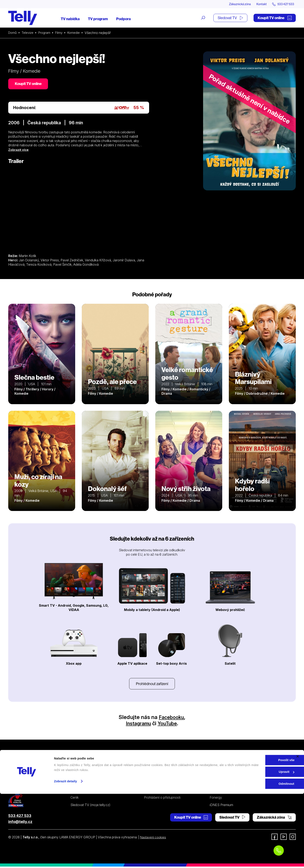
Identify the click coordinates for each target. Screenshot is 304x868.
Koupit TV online (275, 18)
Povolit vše (259, 834)
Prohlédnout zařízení (152, 685)
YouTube (169, 725)
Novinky (216, 784)
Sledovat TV (230, 18)
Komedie (76, 33)
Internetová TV (155, 769)
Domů (13, 33)
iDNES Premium (221, 806)
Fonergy (216, 799)
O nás (214, 769)
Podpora (123, 19)
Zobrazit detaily (65, 855)
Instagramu (137, 725)
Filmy (61, 33)
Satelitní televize (82, 776)
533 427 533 (20, 817)
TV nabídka (70, 19)
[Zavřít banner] (298, 831)
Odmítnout (259, 858)
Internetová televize (85, 769)
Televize (28, 33)
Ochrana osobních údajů (162, 784)
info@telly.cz (20, 823)
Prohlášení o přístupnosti (162, 799)
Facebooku (171, 718)
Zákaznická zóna (236, 4)
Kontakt (259, 4)
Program (46, 33)
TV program (98, 19)
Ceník (75, 799)
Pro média (217, 791)
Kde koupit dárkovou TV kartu (93, 784)
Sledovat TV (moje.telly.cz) (90, 806)
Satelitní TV (153, 776)
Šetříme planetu (156, 791)
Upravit (259, 846)
